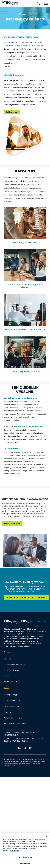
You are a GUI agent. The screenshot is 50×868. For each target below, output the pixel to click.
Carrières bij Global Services (25, 371)
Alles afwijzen (25, 864)
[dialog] (25, 850)
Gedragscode (9, 695)
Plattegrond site (10, 681)
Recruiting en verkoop (25, 242)
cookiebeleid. (14, 851)
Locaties (7, 676)
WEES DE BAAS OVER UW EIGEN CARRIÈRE (26, 598)
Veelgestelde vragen (12, 670)
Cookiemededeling (12, 700)
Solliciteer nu (12, 112)
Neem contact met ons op (14, 664)
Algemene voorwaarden (14, 723)
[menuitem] (25, 659)
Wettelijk (7, 712)
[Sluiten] (47, 837)
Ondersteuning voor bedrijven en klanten (25, 286)
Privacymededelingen (13, 718)
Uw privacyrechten (11, 707)
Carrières (7, 659)
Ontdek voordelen (12, 543)
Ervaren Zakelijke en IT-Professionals (25, 329)
